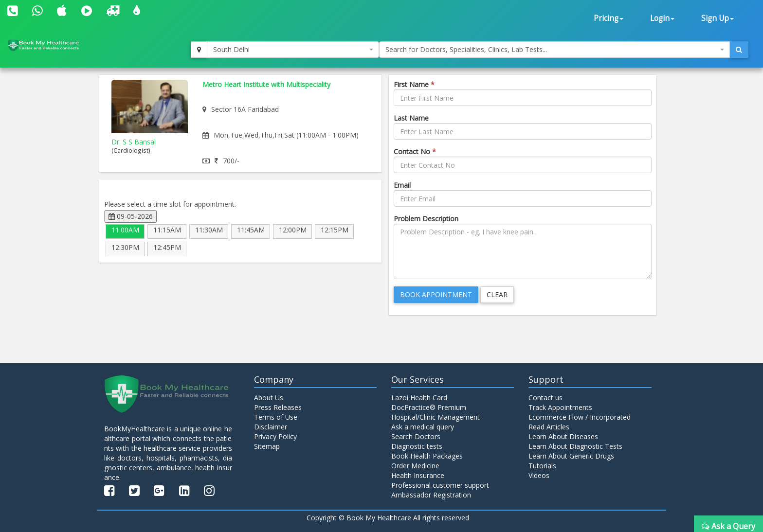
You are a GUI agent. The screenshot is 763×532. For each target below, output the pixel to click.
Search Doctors (416, 436)
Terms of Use (276, 417)
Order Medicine (415, 466)
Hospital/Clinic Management (436, 417)
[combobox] (293, 50)
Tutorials (542, 466)
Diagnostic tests (417, 446)
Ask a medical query (423, 427)
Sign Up (718, 18)
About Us (269, 398)
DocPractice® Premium (429, 407)
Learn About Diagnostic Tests (575, 446)
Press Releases (278, 407)
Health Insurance (418, 475)
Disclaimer (271, 427)
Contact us (545, 398)
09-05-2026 (131, 216)
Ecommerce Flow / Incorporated (580, 417)
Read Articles (549, 427)
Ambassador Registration (431, 495)
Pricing (609, 18)
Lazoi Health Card (419, 398)
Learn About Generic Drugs (571, 456)
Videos (539, 475)
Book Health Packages (427, 456)
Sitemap (267, 446)
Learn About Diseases (563, 436)
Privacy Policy (275, 436)
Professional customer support (440, 485)
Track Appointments (560, 407)
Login (662, 18)
